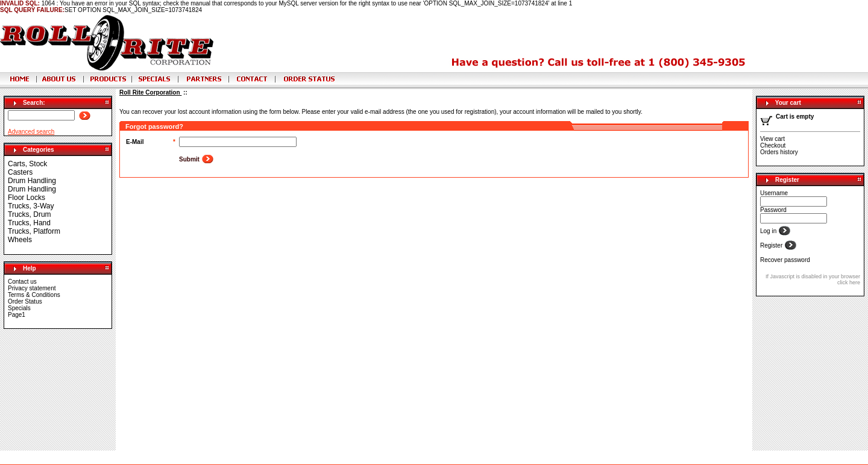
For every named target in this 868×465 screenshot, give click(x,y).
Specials (19, 308)
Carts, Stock (27, 164)
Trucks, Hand (29, 223)
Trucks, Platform (34, 231)
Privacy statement (32, 288)
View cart (772, 139)
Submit (190, 159)
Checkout (773, 145)
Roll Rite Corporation (150, 92)
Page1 (17, 315)
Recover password (785, 260)
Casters (20, 172)
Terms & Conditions (34, 295)
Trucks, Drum (30, 214)
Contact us (22, 282)
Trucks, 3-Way (31, 206)
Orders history (779, 152)
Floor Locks (27, 198)
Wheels (20, 240)
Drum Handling (32, 181)
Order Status (25, 301)
